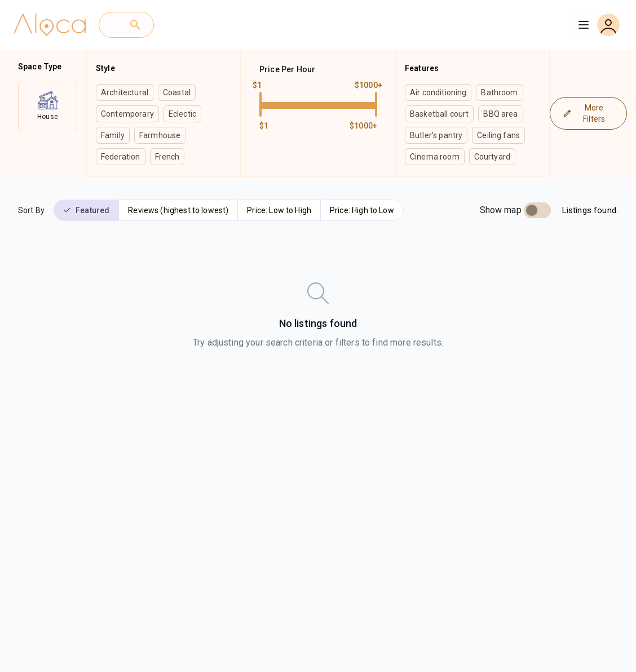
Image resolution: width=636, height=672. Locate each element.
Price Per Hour (287, 69)
